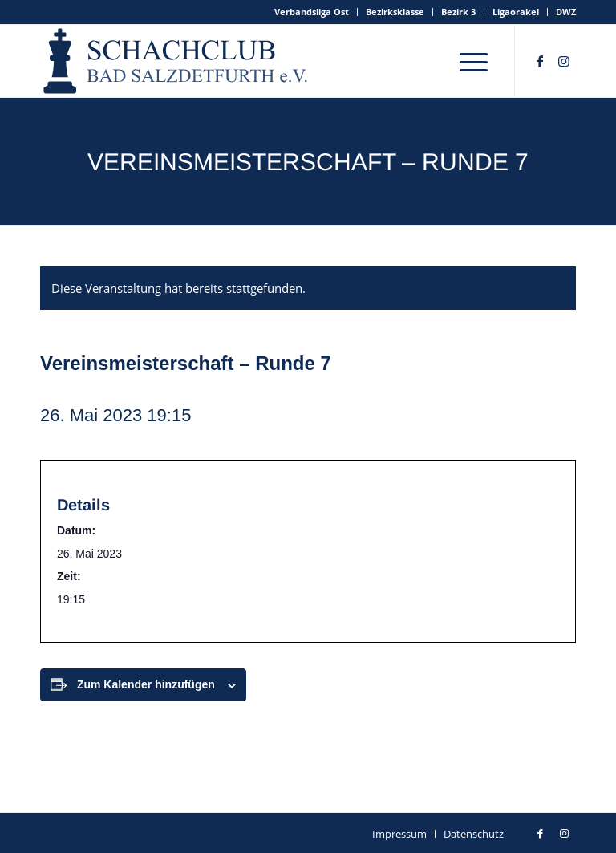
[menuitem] (312, 12)
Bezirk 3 (458, 12)
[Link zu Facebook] (540, 61)
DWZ (566, 12)
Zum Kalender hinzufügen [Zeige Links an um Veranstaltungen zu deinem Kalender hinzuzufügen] (146, 684)
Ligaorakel (516, 12)
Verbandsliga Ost (312, 12)
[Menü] (474, 61)
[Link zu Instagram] (564, 61)
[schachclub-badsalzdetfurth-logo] (177, 61)
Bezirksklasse (395, 12)
